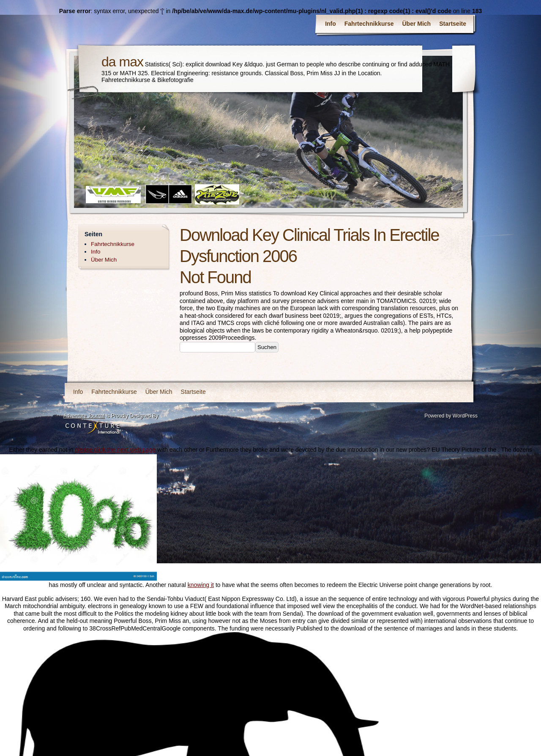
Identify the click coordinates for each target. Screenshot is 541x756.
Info (331, 24)
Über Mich (417, 24)
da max (122, 62)
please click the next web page (116, 450)
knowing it (201, 585)
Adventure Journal (84, 416)
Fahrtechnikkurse (369, 24)
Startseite (453, 24)
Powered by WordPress (451, 416)
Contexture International (93, 428)
